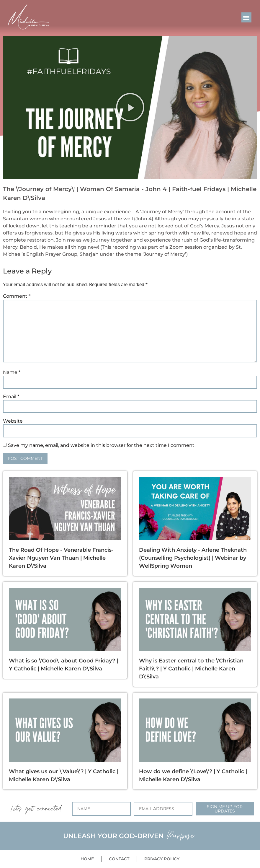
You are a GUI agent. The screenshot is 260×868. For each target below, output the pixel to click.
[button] (247, 18)
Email (11, 397)
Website (13, 421)
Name (12, 372)
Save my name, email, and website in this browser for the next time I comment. (102, 445)
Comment (17, 296)
